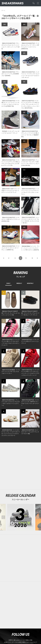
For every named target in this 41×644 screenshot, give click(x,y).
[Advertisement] (20, 558)
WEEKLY (19, 283)
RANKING (20, 273)
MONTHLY (30, 283)
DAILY (8, 283)
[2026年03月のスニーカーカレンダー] (20, 517)
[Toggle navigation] (37, 3)
